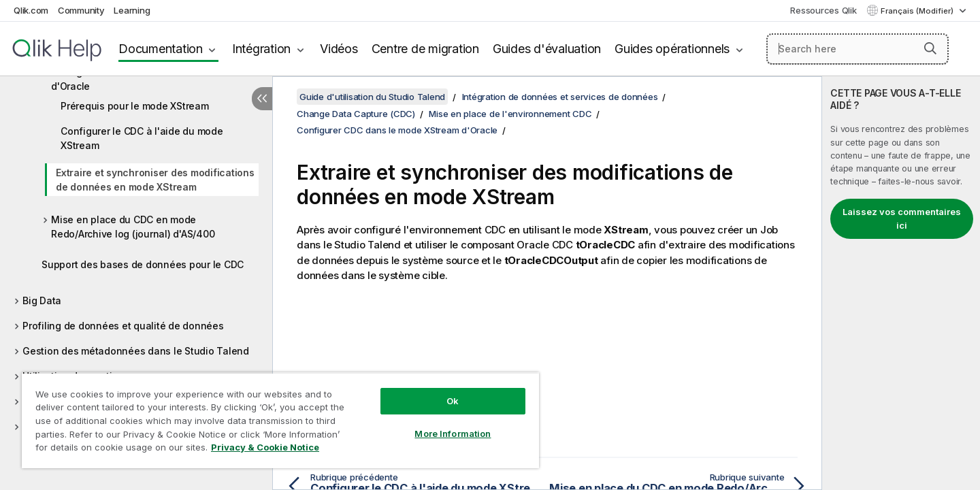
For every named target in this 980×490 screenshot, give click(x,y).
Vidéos (339, 49)
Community (81, 10)
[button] (930, 48)
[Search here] (858, 49)
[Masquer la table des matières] (262, 99)
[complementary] (901, 283)
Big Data (42, 300)
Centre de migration (425, 49)
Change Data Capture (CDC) (356, 114)
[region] (280, 420)
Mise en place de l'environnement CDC (510, 114)
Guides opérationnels (672, 49)
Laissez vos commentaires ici (902, 218)
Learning (132, 10)
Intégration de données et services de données (560, 97)
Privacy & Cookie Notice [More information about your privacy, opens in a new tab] (265, 447)
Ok (453, 401)
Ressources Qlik (823, 10)
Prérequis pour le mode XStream (135, 106)
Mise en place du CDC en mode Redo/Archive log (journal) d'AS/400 (133, 227)
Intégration (261, 49)
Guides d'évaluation (547, 49)
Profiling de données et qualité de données (123, 326)
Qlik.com (31, 10)
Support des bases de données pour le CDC (143, 264)
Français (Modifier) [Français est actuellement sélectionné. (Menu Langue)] (918, 11)
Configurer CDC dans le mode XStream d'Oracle (140, 79)
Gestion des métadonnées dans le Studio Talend (136, 351)
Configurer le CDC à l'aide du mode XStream (142, 138)
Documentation (161, 49)
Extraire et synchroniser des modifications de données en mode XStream (155, 180)
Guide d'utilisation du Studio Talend (372, 97)
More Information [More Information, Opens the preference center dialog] (453, 434)
